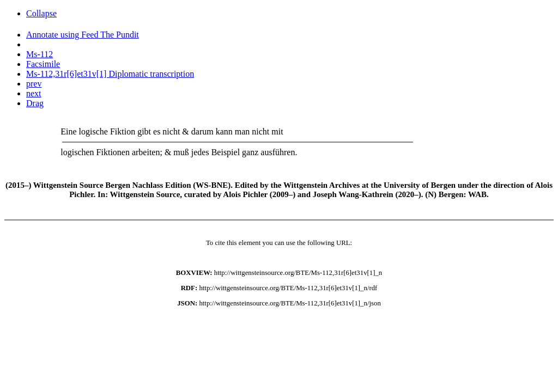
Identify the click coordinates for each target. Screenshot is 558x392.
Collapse (41, 13)
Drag (35, 103)
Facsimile (43, 64)
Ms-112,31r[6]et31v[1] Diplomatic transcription (110, 74)
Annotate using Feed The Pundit (83, 35)
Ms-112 (40, 54)
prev (34, 84)
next (34, 93)
